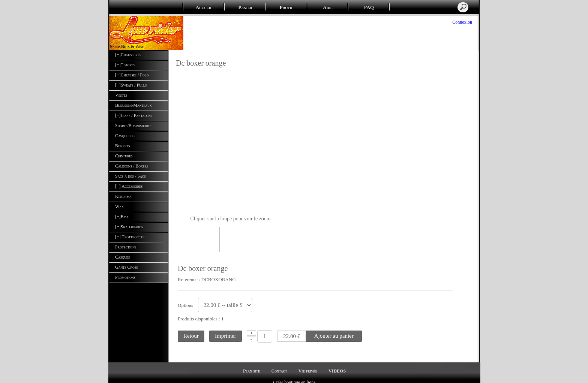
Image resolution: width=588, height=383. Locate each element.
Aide (328, 7)
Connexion (462, 22)
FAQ (369, 7)
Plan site (251, 365)
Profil (286, 7)
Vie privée (308, 365)
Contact (279, 365)
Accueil (204, 7)
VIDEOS (337, 365)
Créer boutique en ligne (295, 376)
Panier (245, 7)
